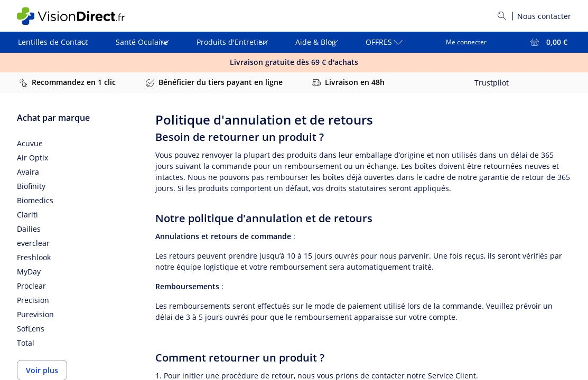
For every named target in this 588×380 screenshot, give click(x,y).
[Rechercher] (502, 16)
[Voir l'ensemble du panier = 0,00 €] (548, 42)
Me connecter (466, 42)
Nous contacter (544, 16)
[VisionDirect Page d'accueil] (80, 16)
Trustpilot (492, 83)
